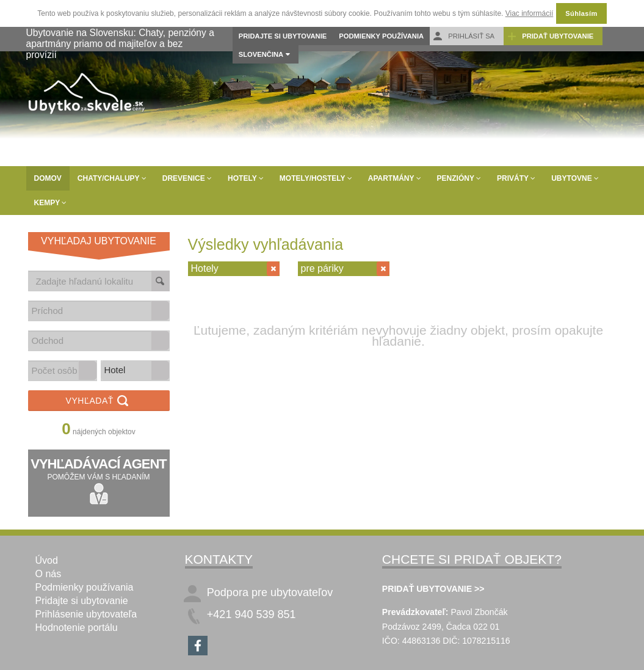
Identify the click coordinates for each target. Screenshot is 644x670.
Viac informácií (529, 13)
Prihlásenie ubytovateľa (86, 614)
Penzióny (459, 178)
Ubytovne (575, 178)
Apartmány (395, 178)
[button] (160, 311)
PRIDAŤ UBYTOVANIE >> (433, 589)
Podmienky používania (381, 36)
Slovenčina (261, 54)
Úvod (47, 560)
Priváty (516, 178)
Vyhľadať (99, 402)
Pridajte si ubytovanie (283, 36)
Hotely (246, 178)
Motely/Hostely (316, 178)
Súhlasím (581, 13)
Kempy (51, 203)
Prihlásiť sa (464, 36)
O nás (49, 574)
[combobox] (90, 311)
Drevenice (187, 178)
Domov (48, 178)
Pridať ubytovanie (550, 36)
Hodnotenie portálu (77, 628)
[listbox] (135, 371)
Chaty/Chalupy (112, 178)
